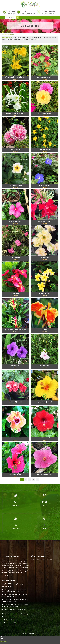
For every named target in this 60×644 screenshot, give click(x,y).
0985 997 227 (4, 641)
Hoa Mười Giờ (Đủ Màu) (45, 114)
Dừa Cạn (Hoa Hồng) (15, 223)
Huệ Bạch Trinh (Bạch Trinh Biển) (15, 114)
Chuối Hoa (45, 331)
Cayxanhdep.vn (33, 633)
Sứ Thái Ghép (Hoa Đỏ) (45, 223)
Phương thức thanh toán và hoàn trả (42, 560)
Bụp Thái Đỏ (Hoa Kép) (15, 403)
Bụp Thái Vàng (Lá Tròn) (45, 403)
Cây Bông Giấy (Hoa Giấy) (45, 78)
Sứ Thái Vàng (45, 259)
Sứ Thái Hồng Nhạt (15, 259)
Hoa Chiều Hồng (45, 367)
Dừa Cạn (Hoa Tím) (45, 187)
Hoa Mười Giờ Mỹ (15, 151)
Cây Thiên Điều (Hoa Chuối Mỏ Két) (15, 331)
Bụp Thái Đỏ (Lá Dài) (15, 475)
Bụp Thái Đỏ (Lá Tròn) (45, 439)
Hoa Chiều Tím (15, 367)
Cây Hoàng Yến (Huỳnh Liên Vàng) (15, 78)
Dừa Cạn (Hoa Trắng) (15, 187)
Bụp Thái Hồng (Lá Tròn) (45, 475)
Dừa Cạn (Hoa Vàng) (45, 151)
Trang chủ (4, 35)
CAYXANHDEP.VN (7, 37)
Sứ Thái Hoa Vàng (45, 295)
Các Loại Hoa (11, 35)
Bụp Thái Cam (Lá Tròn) (15, 439)
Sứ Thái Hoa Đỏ (15, 295)
